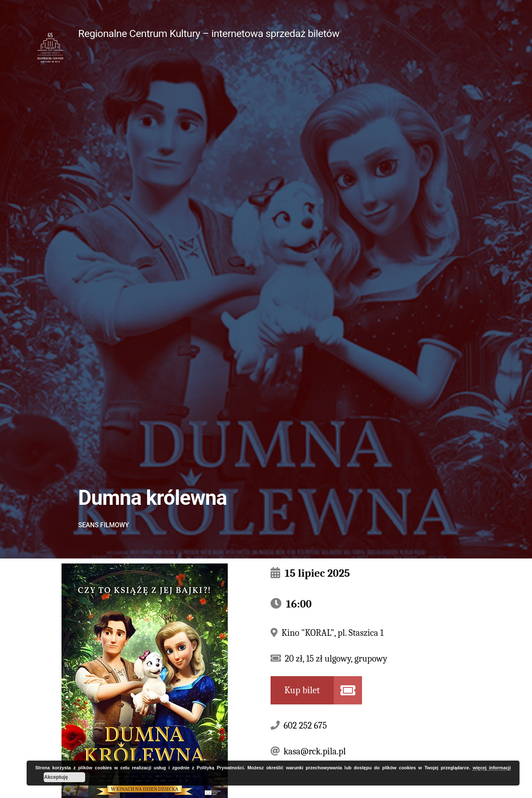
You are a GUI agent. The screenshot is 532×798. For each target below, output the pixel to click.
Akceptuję (56, 777)
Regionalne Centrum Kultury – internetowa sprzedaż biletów (209, 33)
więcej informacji (492, 768)
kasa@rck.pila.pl (315, 751)
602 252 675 (305, 726)
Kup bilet (302, 690)
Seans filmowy (103, 525)
